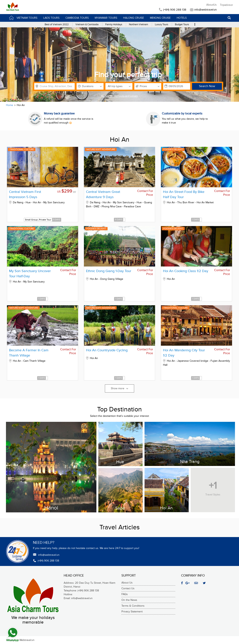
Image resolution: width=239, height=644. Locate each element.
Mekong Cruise (160, 18)
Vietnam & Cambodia (87, 24)
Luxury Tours (162, 24)
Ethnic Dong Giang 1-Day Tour (109, 271)
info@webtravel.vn (203, 10)
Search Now (207, 86)
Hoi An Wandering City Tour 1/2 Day (184, 353)
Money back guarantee (59, 114)
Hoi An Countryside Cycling (107, 350)
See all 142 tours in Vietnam (119, 96)
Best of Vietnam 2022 (57, 24)
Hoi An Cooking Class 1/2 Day (186, 271)
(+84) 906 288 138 (173, 10)
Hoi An (166, 508)
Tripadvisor (226, 5)
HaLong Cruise (134, 18)
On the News (129, 600)
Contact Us (128, 589)
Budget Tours (182, 24)
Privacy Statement (132, 612)
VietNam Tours (23, 18)
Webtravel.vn (27, 640)
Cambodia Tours (77, 18)
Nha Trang (190, 462)
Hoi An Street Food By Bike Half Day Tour (184, 194)
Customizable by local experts (182, 114)
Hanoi (51, 508)
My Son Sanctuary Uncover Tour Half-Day (30, 274)
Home (10, 105)
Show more (119, 388)
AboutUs (211, 5)
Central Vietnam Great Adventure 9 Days (103, 194)
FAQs (125, 594)
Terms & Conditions (133, 606)
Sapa (120, 508)
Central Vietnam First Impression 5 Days (25, 194)
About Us (127, 583)
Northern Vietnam (139, 24)
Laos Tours (51, 18)
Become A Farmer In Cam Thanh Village (29, 353)
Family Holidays (114, 24)
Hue (120, 462)
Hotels (182, 18)
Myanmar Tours (106, 18)
